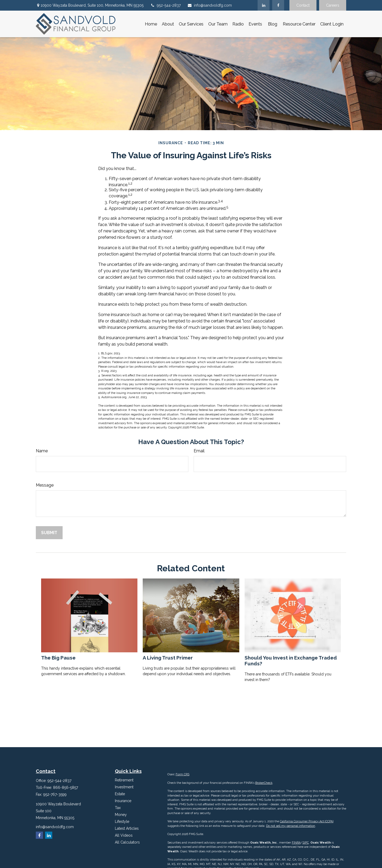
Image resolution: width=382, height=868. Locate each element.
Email (199, 451)
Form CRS (183, 774)
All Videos (124, 835)
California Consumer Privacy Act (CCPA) (307, 821)
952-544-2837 (165, 5)
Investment (124, 787)
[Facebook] (278, 5)
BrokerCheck (264, 783)
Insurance (123, 801)
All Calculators (127, 842)
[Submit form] (49, 533)
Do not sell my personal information (291, 826)
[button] (151, 24)
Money (121, 815)
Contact (303, 5)
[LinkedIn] (264, 5)
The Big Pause (58, 658)
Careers (333, 5)
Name (42, 451)
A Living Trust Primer (168, 658)
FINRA (296, 843)
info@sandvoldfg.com (210, 5)
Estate (120, 794)
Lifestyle (122, 822)
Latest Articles (127, 828)
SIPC (306, 843)
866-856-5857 (66, 788)
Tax (118, 808)
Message (45, 485)
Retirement (124, 780)
